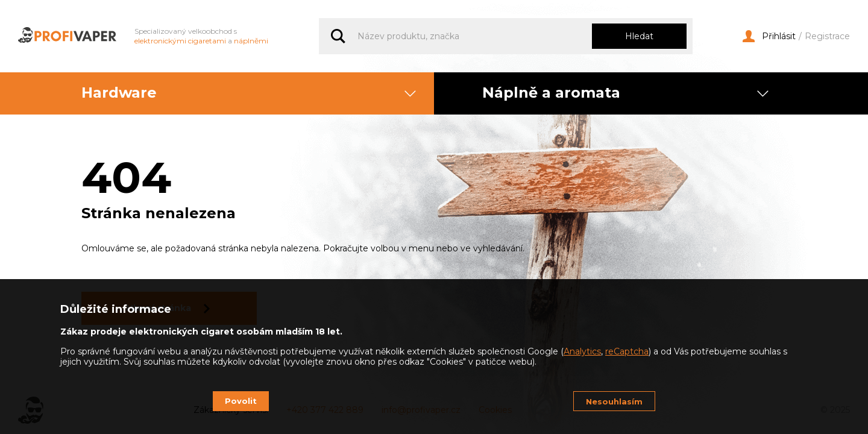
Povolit (241, 401)
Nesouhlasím (614, 401)
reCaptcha (627, 351)
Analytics (582, 351)
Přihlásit (769, 36)
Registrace (827, 36)
